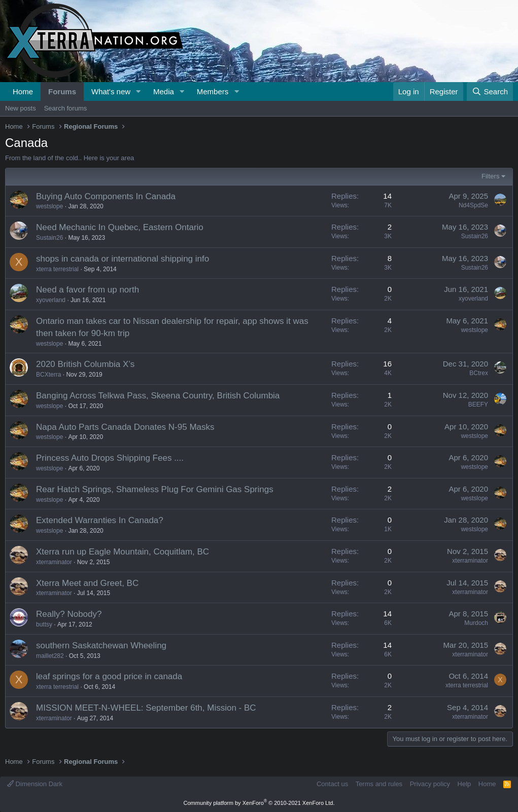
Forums (62, 91)
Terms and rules (379, 784)
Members (213, 91)
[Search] (490, 91)
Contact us (332, 784)
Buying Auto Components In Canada (106, 196)
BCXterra (48, 375)
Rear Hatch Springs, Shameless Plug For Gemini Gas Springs (155, 489)
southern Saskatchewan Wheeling (101, 645)
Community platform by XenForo (259, 803)
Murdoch (476, 623)
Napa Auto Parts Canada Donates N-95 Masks (125, 427)
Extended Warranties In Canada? (100, 520)
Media (164, 91)
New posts (21, 108)
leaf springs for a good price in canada (109, 676)
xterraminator (54, 562)
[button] (139, 91)
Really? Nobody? (69, 614)
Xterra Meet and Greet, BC (87, 583)
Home (23, 91)
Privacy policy (430, 784)
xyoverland (51, 300)
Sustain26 (49, 238)
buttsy (44, 624)
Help (464, 784)
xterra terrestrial (57, 269)
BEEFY (478, 404)
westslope (49, 206)
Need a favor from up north (88, 290)
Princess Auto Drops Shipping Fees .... (110, 458)
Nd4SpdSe (473, 205)
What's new (111, 91)
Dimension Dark (35, 784)
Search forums (66, 108)
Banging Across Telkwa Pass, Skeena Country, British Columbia (158, 396)
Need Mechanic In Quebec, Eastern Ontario (120, 227)
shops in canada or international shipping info (123, 259)
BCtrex (479, 373)
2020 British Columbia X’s (85, 364)
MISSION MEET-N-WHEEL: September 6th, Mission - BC (146, 708)
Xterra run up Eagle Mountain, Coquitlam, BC (123, 552)
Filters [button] (490, 176)
